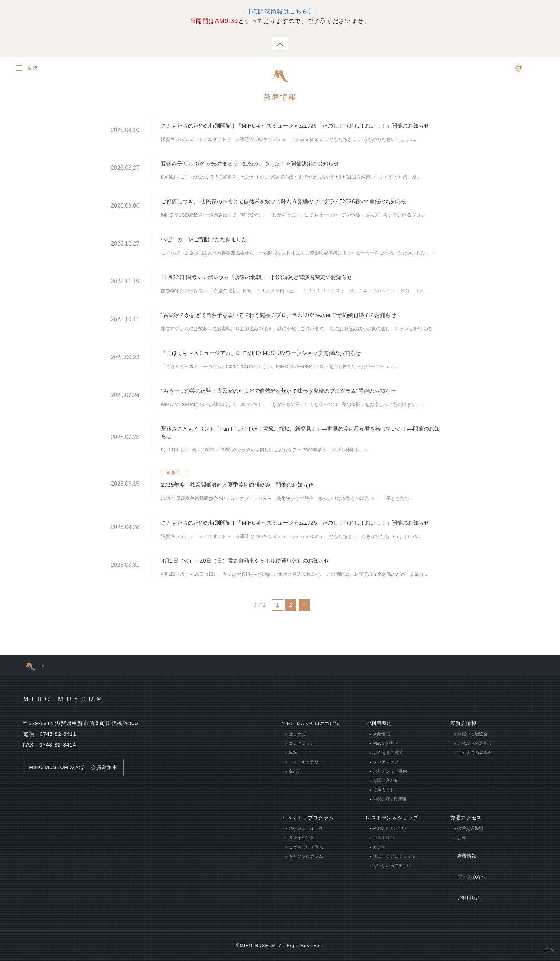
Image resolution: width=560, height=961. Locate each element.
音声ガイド (384, 822)
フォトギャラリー (306, 794)
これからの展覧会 (475, 775)
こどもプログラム (306, 879)
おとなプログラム (306, 888)
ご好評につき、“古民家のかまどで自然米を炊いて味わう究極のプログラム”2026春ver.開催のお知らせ (300, 212)
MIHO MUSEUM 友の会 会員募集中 (77, 799)
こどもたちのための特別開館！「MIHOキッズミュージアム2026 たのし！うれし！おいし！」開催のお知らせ (300, 130)
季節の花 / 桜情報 (390, 831)
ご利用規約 (464, 904)
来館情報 (381, 766)
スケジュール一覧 (306, 860)
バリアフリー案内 (390, 803)
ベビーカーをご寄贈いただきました (218, 253)
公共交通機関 (470, 860)
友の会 (295, 803)
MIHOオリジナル (389, 860)
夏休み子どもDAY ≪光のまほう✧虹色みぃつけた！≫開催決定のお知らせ (279, 171)
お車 (462, 870)
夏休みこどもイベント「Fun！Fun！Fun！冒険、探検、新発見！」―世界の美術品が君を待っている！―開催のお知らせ (301, 458)
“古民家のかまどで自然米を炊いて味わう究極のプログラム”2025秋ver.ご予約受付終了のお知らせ (300, 331)
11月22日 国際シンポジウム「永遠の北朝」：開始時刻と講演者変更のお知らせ (288, 290)
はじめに (297, 766)
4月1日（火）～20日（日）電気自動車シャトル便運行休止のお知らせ (273, 592)
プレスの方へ (466, 893)
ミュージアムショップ (394, 888)
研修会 (174, 498)
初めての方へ (386, 775)
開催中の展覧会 (472, 766)
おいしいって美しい (392, 897)
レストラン (384, 870)
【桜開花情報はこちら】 (280, 11)
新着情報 (280, 98)
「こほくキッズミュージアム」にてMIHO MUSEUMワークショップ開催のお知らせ (295, 373)
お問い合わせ (386, 812)
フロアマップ (386, 794)
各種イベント (301, 870)
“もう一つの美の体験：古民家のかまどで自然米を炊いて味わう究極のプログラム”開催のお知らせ (302, 414)
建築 (293, 784)
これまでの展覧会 (475, 784)
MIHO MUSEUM (78, 730)
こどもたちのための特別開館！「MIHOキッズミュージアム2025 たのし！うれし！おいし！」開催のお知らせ (300, 551)
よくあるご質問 (388, 784)
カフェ (379, 879)
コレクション (301, 775)
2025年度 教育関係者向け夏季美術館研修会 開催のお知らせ (262, 510)
